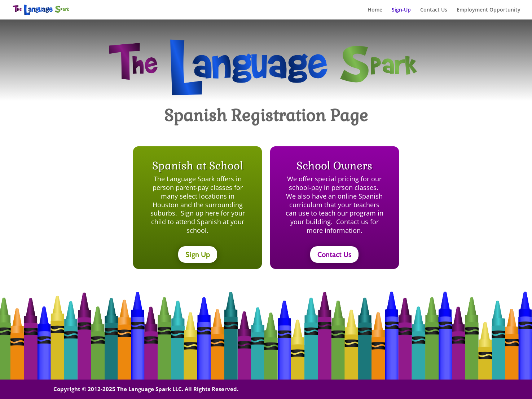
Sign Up (198, 254)
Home (375, 10)
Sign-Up (401, 10)
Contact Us (434, 10)
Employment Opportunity (489, 10)
